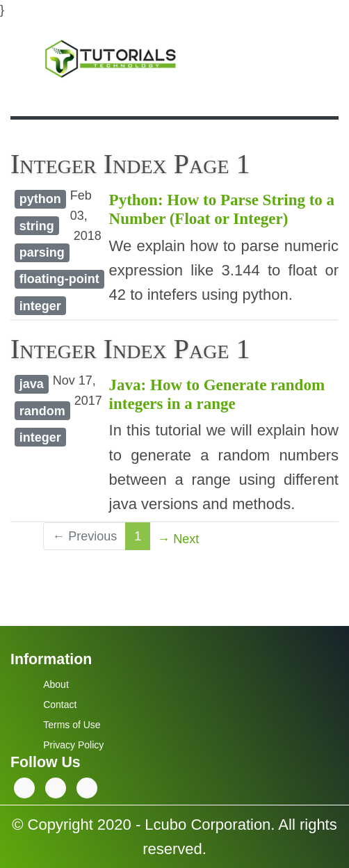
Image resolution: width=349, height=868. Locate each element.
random (42, 411)
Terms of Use (72, 725)
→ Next (178, 539)
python (40, 199)
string (37, 226)
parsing (42, 252)
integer (40, 306)
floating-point (59, 279)
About (56, 684)
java (32, 384)
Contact (60, 705)
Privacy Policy (73, 745)
